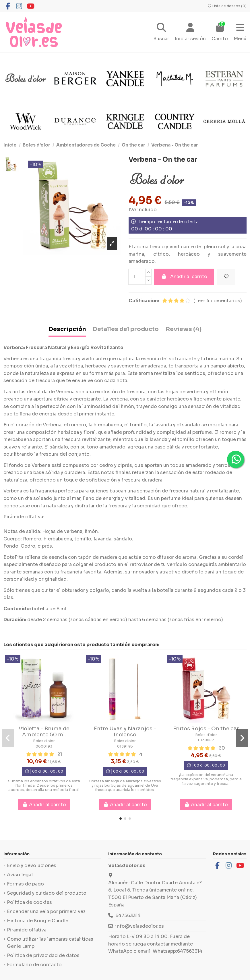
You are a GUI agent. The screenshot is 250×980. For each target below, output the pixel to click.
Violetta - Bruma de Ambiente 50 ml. (44, 732)
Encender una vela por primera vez (46, 911)
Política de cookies (29, 902)
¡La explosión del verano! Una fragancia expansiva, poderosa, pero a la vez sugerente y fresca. (206, 779)
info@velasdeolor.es (140, 926)
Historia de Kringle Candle (38, 921)
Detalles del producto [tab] (126, 329)
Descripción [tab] (67, 329)
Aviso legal (20, 875)
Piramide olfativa (27, 930)
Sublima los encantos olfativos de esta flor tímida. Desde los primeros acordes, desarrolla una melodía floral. (44, 786)
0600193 (44, 746)
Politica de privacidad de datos (43, 955)
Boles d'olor (44, 741)
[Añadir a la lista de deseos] (226, 277)
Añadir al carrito (184, 277)
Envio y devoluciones (32, 866)
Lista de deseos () (227, 6)
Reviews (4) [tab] (184, 329)
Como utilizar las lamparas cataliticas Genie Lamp (50, 943)
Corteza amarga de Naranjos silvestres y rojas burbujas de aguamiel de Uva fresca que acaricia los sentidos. (125, 786)
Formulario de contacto (34, 965)
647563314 (128, 915)
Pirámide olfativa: (24, 517)
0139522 (206, 740)
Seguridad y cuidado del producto (47, 893)
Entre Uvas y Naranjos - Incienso (125, 732)
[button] (121, 819)
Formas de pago (25, 884)
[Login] (190, 33)
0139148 (125, 746)
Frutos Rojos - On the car (206, 729)
